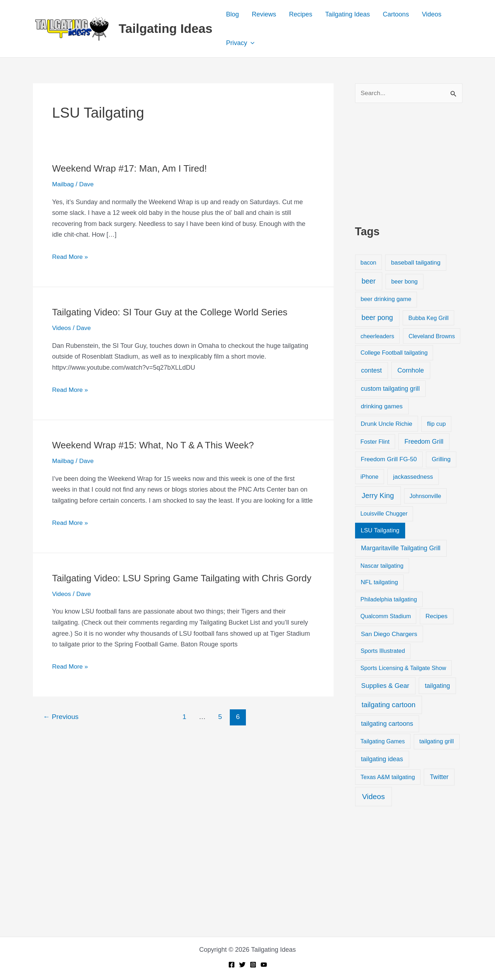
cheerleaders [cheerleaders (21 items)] (377, 336)
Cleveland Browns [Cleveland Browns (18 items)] (432, 336)
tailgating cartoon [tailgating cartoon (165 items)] (388, 705)
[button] (251, 43)
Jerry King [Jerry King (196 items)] (378, 496)
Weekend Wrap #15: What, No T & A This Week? (153, 445)
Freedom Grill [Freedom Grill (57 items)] (424, 442)
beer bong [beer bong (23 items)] (404, 282)
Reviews (264, 14)
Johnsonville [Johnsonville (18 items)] (425, 496)
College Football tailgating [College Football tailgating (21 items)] (394, 353)
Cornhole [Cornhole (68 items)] (411, 371)
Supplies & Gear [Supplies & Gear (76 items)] (385, 686)
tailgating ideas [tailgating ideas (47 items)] (382, 759)
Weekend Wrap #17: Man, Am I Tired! (130, 168)
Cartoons (396, 14)
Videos (432, 14)
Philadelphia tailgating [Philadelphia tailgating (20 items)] (389, 600)
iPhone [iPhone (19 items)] (369, 477)
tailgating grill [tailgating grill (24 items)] (436, 742)
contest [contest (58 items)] (372, 371)
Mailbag (64, 184)
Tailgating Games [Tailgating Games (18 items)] (383, 742)
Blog (232, 14)
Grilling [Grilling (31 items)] (441, 460)
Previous (61, 717)
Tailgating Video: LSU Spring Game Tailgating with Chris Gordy (182, 578)
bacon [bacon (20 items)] (368, 263)
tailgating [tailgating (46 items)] (437, 686)
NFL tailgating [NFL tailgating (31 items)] (379, 583)
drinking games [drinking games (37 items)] (382, 407)
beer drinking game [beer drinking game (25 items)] (386, 300)
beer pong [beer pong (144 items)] (377, 318)
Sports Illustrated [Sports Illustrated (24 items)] (383, 651)
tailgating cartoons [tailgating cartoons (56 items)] (387, 724)
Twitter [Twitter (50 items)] (439, 777)
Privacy (240, 43)
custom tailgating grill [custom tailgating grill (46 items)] (390, 389)
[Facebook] (232, 965)
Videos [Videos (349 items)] (373, 797)
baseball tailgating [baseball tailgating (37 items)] (416, 263)
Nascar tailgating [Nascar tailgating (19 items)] (382, 566)
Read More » (71, 257)
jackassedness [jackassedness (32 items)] (413, 477)
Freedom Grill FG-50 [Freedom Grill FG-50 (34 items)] (389, 460)
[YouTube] (264, 965)
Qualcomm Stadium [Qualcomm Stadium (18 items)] (386, 617)
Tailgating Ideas (166, 28)
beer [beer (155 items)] (368, 281)
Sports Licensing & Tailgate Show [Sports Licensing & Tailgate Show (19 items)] (403, 668)
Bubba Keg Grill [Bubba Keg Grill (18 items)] (429, 318)
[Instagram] (253, 965)
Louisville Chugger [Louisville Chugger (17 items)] (384, 514)
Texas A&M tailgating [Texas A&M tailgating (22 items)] (388, 777)
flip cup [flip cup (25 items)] (436, 424)
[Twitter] (242, 965)
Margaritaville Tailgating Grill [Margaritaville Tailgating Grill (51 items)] (401, 548)
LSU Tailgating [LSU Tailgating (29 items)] (380, 531)
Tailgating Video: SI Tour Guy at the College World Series (170, 312)
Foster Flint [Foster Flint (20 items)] (375, 442)
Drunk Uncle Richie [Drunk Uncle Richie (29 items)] (387, 424)
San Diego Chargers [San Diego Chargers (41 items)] (389, 634)
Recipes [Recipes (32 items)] (436, 617)
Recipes (300, 14)
